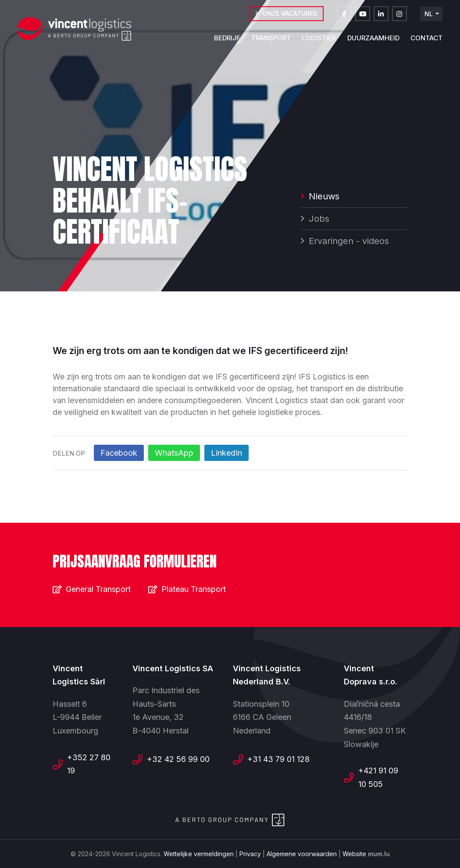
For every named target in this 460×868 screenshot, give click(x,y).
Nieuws (324, 197)
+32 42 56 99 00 (178, 759)
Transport (271, 42)
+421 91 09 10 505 (378, 777)
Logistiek (319, 42)
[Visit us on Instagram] (399, 18)
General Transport (98, 589)
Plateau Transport (194, 589)
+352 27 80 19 (89, 764)
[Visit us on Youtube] (363, 18)
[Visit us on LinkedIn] (381, 18)
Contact (426, 42)
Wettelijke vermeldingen (199, 854)
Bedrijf (227, 42)
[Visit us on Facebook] (344, 18)
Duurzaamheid (373, 42)
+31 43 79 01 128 (278, 759)
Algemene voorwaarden (302, 854)
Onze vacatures (290, 17)
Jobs (319, 220)
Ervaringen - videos (349, 242)
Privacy (250, 854)
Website (354, 854)
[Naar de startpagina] (75, 29)
